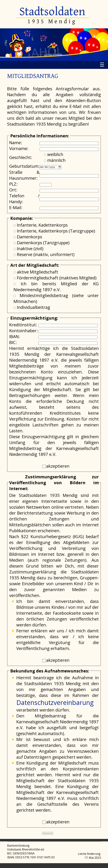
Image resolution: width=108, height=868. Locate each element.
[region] (54, 45)
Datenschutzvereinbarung (55, 702)
